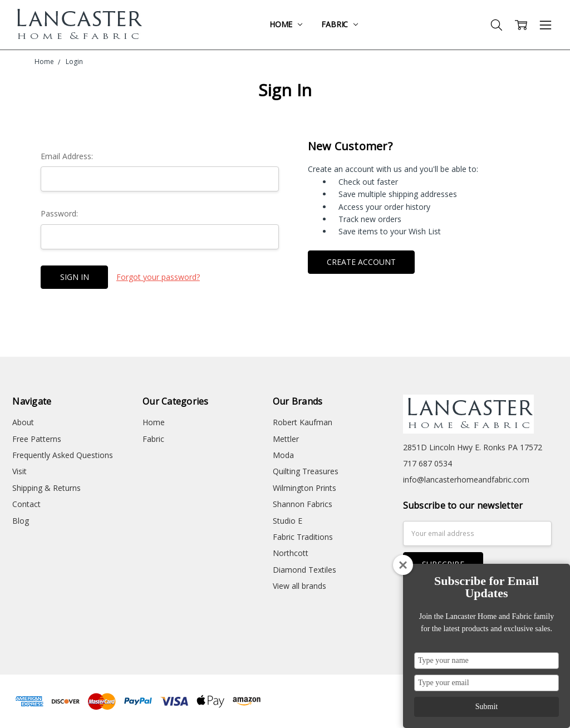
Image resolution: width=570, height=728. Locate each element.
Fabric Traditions (303, 537)
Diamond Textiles (304, 570)
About (23, 422)
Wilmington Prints (304, 488)
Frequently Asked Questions (63, 455)
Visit (19, 471)
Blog (21, 521)
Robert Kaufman (303, 422)
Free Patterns (37, 439)
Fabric (340, 24)
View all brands (299, 586)
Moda (283, 455)
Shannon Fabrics (303, 504)
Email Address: (67, 156)
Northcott (291, 553)
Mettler (286, 439)
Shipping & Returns (46, 488)
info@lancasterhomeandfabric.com (466, 479)
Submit (487, 707)
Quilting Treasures (306, 471)
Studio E (288, 521)
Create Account (361, 262)
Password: (59, 213)
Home (286, 24)
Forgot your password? (158, 277)
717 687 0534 (427, 463)
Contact (26, 504)
